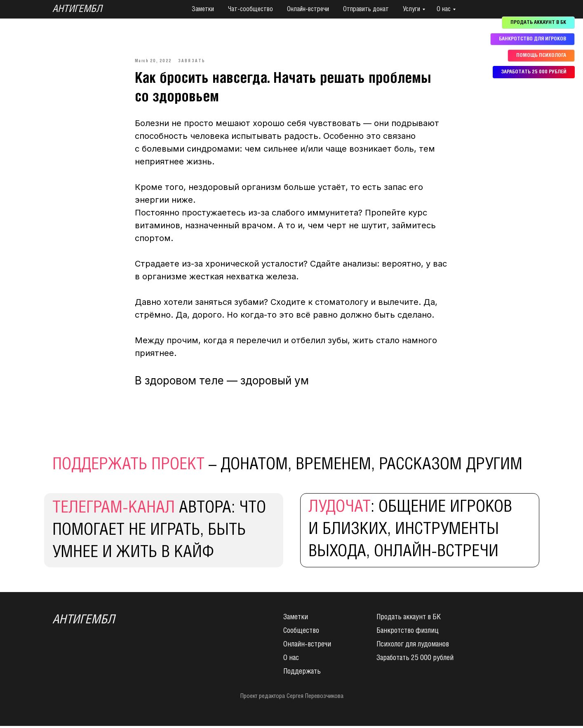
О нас (444, 9)
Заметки (203, 9)
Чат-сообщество (250, 9)
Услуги (411, 9)
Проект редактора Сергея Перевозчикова (292, 698)
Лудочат (340, 509)
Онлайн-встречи (308, 9)
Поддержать (302, 674)
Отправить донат (366, 9)
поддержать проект (128, 467)
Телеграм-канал (114, 510)
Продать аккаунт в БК (409, 619)
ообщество (303, 633)
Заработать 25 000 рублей (415, 660)
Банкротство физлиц (408, 633)
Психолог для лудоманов (413, 646)
